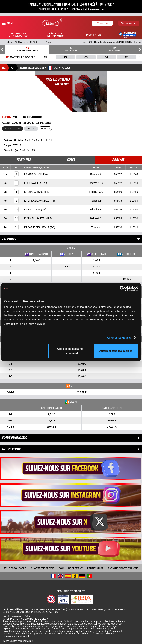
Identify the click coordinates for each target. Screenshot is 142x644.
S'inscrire (102, 23)
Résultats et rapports (55, 35)
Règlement (75, 568)
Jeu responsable (15, 568)
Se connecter (129, 23)
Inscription (94, 35)
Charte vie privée (42, 568)
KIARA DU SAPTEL (35, 218)
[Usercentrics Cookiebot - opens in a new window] (122, 288)
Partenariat (95, 568)
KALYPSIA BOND (34, 192)
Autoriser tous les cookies (116, 351)
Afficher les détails (119, 337)
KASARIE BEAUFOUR (37, 227)
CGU (61, 568)
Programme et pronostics (18, 35)
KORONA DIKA (33, 183)
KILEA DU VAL (33, 210)
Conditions (31, 129)
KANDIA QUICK (33, 174)
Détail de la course (12, 129)
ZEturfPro (45, 129)
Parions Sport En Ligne (123, 568)
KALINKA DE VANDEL (37, 201)
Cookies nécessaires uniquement (70, 351)
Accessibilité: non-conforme (18, 641)
